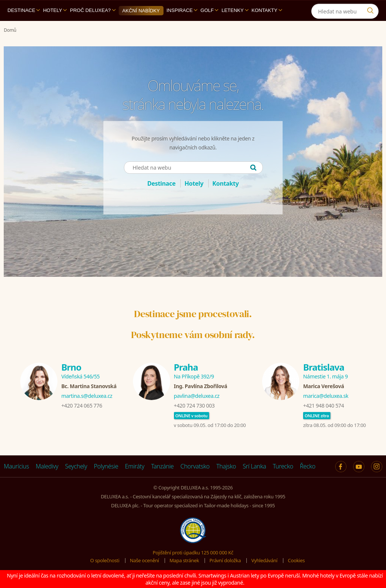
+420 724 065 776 (82, 406)
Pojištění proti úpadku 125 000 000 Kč (193, 553)
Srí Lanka (254, 466)
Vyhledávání (264, 560)
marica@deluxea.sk (326, 396)
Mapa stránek (184, 560)
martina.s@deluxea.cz (87, 396)
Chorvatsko (195, 466)
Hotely (55, 10)
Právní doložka (225, 560)
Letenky (235, 10)
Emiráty (135, 466)
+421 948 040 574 (323, 406)
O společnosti (105, 560)
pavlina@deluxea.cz (197, 396)
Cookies (296, 560)
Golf (209, 10)
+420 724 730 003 (194, 406)
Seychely (76, 466)
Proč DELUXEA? (93, 10)
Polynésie (106, 466)
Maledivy (47, 466)
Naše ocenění (144, 560)
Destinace (24, 10)
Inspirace (182, 10)
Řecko (308, 466)
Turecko (283, 466)
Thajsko (226, 466)
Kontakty (267, 10)
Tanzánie (163, 466)
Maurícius (16, 466)
